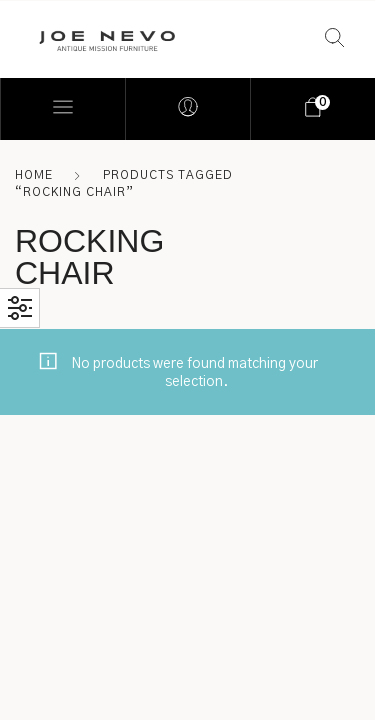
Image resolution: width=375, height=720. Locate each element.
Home (34, 175)
